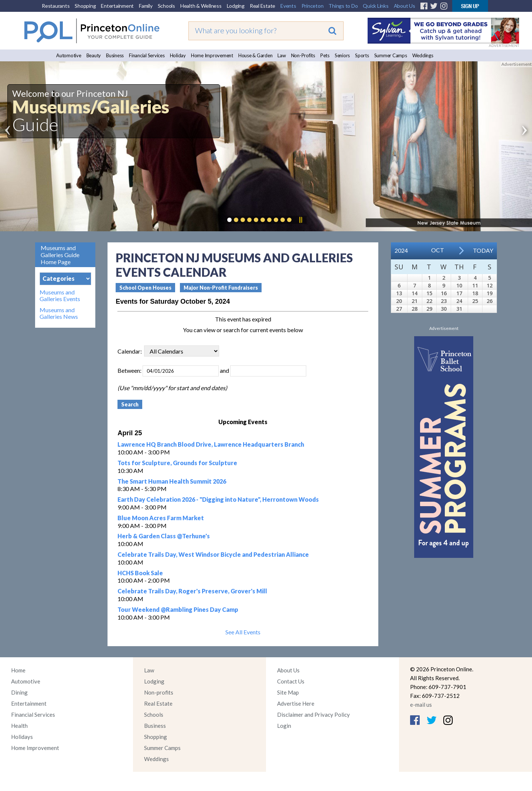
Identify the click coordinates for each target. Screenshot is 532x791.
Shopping (85, 6)
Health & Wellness (201, 6)
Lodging (236, 6)
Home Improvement (212, 55)
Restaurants (56, 6)
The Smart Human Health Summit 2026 (172, 481)
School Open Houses (145, 288)
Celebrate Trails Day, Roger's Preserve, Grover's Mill (192, 591)
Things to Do (343, 6)
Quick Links (376, 6)
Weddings (423, 55)
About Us (405, 6)
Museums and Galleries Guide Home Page (60, 255)
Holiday (178, 55)
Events (288, 6)
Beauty (94, 55)
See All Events (243, 632)
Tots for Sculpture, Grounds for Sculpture (177, 463)
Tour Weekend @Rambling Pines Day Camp (178, 609)
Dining (19, 692)
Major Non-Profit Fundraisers (221, 288)
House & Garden (255, 55)
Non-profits (159, 692)
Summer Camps (391, 55)
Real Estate (262, 6)
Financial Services (147, 55)
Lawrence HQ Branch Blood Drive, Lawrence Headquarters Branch (211, 444)
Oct (438, 250)
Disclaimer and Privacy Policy (313, 715)
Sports (362, 55)
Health (19, 726)
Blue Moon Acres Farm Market (161, 518)
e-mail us (421, 705)
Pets (325, 55)
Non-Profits (303, 55)
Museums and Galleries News (59, 313)
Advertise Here (296, 703)
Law (282, 55)
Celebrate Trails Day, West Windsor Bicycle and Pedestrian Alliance (213, 554)
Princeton (313, 6)
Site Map (288, 692)
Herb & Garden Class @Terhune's (164, 536)
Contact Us (291, 681)
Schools (166, 6)
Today (483, 250)
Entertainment (117, 6)
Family (146, 6)
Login (284, 726)
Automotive (69, 55)
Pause (300, 220)
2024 (401, 250)
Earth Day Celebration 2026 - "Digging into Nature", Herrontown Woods (218, 499)
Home (18, 670)
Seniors (342, 55)
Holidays (22, 737)
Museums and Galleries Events (60, 296)
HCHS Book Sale (140, 573)
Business (115, 55)
